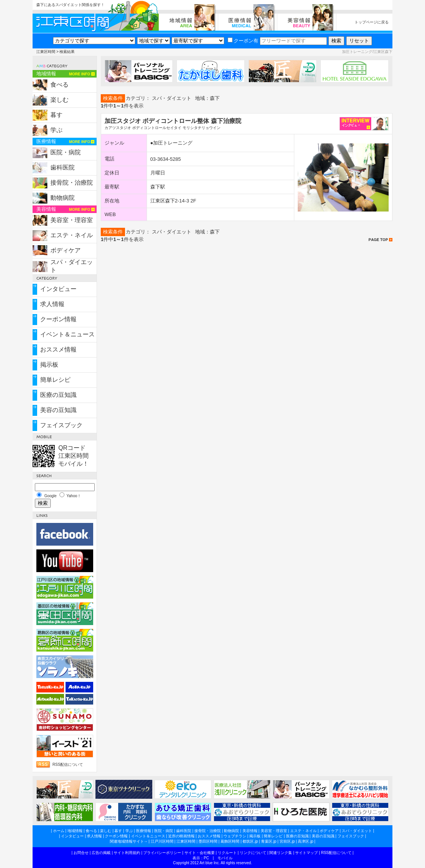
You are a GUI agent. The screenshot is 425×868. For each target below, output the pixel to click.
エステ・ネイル (72, 235)
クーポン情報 (58, 319)
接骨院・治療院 (72, 183)
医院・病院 (66, 152)
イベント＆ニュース (67, 334)
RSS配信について (68, 765)
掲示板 (49, 365)
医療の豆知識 (58, 395)
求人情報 (52, 304)
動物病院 (62, 198)
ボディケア (66, 250)
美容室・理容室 (72, 220)
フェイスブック (61, 425)
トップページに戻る (372, 22)
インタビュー (58, 289)
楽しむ (59, 100)
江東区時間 (46, 52)
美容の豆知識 (58, 410)
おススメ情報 (58, 349)
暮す (56, 115)
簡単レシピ (55, 380)
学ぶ (56, 130)
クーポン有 (243, 41)
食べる (59, 85)
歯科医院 (62, 167)
